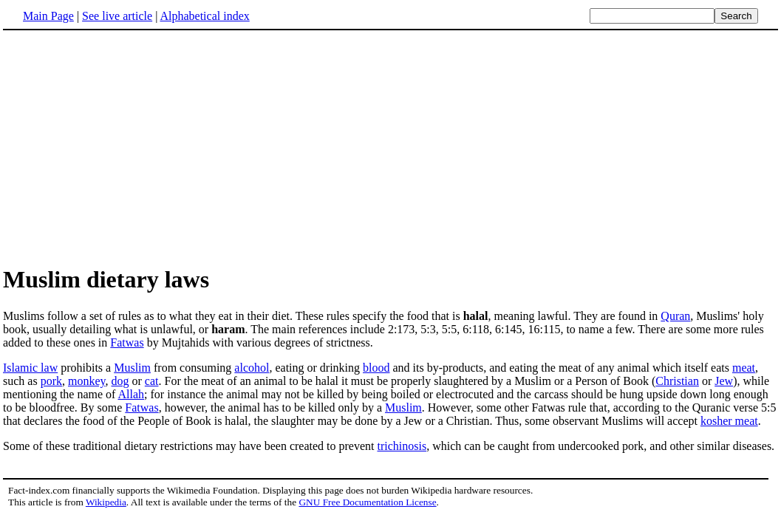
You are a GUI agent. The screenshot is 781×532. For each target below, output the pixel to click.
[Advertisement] (391, 147)
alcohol (252, 368)
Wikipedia (106, 502)
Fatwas (127, 342)
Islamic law (30, 368)
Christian (677, 381)
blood (376, 368)
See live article (117, 16)
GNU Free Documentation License (367, 502)
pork (51, 381)
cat (152, 381)
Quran (675, 316)
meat (744, 368)
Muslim (132, 368)
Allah (132, 394)
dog (120, 381)
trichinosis (402, 446)
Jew (724, 381)
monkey (87, 381)
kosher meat (729, 421)
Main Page (48, 16)
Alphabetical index (204, 16)
